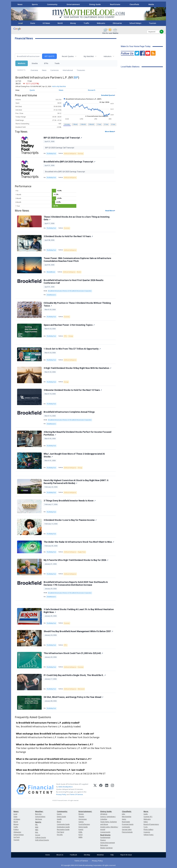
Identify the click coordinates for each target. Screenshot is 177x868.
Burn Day (38, 814)
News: (16, 811)
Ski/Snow (39, 819)
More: (146, 811)
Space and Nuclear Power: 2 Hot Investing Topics (69, 325)
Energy (71, 336)
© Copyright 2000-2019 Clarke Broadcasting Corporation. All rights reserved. (89, 865)
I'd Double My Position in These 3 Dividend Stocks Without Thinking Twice (77, 304)
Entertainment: (85, 811)
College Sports (41, 837)
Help (112, 855)
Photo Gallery (148, 829)
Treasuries (81, 70)
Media (151, 4)
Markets (22, 63)
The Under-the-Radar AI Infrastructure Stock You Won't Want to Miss (79, 542)
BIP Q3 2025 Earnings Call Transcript (63, 138)
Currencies (55, 70)
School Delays (135, 23)
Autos (124, 819)
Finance (103, 840)
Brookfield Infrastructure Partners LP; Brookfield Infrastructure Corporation (70, 291)
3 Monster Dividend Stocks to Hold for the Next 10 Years (73, 390)
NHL (37, 832)
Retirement (81, 689)
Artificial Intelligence (70, 154)
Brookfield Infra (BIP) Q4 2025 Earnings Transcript (69, 162)
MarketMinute (51, 272)
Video (146, 822)
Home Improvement (108, 843)
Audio (146, 814)
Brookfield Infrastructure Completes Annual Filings (69, 412)
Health (59, 819)
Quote (32, 90)
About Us (60, 855)
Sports (35, 4)
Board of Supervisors (151, 824)
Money (73, 23)
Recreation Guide (63, 829)
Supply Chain (82, 552)
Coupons (147, 832)
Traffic (86, 23)
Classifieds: (127, 811)
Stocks (35, 63)
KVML (80, 832)
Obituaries (117, 23)
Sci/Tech (17, 837)
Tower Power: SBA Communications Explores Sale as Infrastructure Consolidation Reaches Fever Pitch (77, 260)
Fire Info (60, 835)
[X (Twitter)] (95, 789)
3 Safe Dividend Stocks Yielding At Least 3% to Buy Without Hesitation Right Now (79, 611)
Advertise (100, 855)
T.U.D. (146, 827)
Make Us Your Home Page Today (136, 46)
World (60, 23)
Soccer (38, 835)
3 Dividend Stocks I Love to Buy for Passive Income (70, 520)
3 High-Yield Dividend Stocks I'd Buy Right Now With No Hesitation (77, 368)
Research (92, 90)
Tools (57, 63)
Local (20, 23)
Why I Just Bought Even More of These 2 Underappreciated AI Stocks (74, 455)
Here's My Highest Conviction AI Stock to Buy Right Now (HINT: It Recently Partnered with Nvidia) (76, 482)
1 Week (75, 124)
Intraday (67, 124)
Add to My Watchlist (59, 86)
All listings (104, 814)
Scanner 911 (148, 817)
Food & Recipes (84, 824)
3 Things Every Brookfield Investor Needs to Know (70, 501)
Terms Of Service (76, 794)
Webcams (101, 23)
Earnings (81, 154)
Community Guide (63, 824)
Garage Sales (127, 829)
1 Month (83, 124)
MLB (37, 827)
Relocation (104, 845)
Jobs (123, 814)
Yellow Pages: (149, 835)
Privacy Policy (61, 794)
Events (59, 814)
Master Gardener (107, 848)
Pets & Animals (127, 832)
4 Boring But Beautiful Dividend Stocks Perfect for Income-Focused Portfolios (77, 433)
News (20, 4)
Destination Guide (63, 827)
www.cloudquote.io (66, 787)
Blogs (59, 822)
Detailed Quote (108, 95)
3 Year (106, 124)
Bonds (79, 272)
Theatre (81, 817)
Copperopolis (105, 832)
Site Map (87, 855)
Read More (110, 211)
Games (81, 822)
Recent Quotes (68, 56)
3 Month (91, 124)
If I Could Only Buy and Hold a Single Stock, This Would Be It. (75, 675)
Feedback (74, 855)
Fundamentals (105, 837)
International (68, 70)
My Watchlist (89, 56)
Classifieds (134, 4)
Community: (62, 811)
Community (52, 4)
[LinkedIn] (107, 789)
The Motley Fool (51, 154)
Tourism (152, 23)
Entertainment (73, 4)
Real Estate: (106, 835)
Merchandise (127, 817)
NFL (36, 825)
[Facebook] (101, 789)
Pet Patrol (60, 832)
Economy (67, 228)
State (33, 23)
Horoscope (83, 819)
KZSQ (81, 835)
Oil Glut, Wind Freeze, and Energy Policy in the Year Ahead (73, 697)
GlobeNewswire (51, 295)
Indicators (108, 56)
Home (48, 855)
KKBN (80, 837)
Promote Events (128, 824)
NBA (37, 830)
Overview (34, 70)
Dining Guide (95, 4)
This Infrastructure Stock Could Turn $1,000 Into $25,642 (73, 653)
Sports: (38, 822)
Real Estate (115, 4)
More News (110, 131)
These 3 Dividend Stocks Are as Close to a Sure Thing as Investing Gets (77, 218)
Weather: (39, 811)
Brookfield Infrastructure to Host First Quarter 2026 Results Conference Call (74, 282)
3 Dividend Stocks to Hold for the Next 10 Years (68, 236)
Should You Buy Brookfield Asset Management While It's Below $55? (78, 631)
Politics (16, 829)
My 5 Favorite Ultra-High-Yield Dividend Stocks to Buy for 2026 (76, 560)
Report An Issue (126, 855)
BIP (76, 77)
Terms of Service (81, 861)
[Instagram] (112, 789)
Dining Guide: (106, 811)
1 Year (99, 124)
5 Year (113, 124)
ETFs (46, 63)
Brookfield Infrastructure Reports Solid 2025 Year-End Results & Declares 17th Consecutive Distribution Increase (76, 584)
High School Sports (42, 840)
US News (46, 23)
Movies (81, 814)
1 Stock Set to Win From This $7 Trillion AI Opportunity (72, 349)
